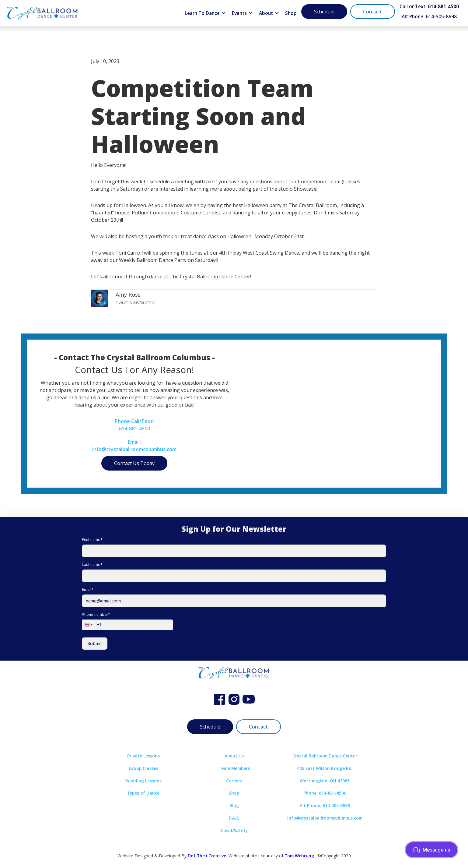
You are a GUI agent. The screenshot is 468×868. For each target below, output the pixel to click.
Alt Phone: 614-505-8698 (429, 17)
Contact (373, 12)
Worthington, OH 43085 (325, 781)
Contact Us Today (134, 463)
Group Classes (143, 768)
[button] (205, 13)
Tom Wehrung (299, 856)
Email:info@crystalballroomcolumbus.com (134, 446)
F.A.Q (234, 818)
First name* (92, 540)
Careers (234, 781)
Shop (291, 13)
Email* (88, 589)
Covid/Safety (234, 830)
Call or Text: (429, 7)
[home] (43, 13)
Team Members (234, 768)
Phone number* (96, 614)
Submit (95, 643)
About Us (234, 756)
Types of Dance (143, 793)
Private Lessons (143, 756)
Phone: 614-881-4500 (325, 793)
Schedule (324, 12)
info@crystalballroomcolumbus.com (325, 818)
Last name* (92, 565)
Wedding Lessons (143, 781)
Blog (234, 805)
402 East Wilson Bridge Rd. (325, 768)
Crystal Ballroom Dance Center (325, 756)
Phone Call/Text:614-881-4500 (134, 425)
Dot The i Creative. (208, 856)
